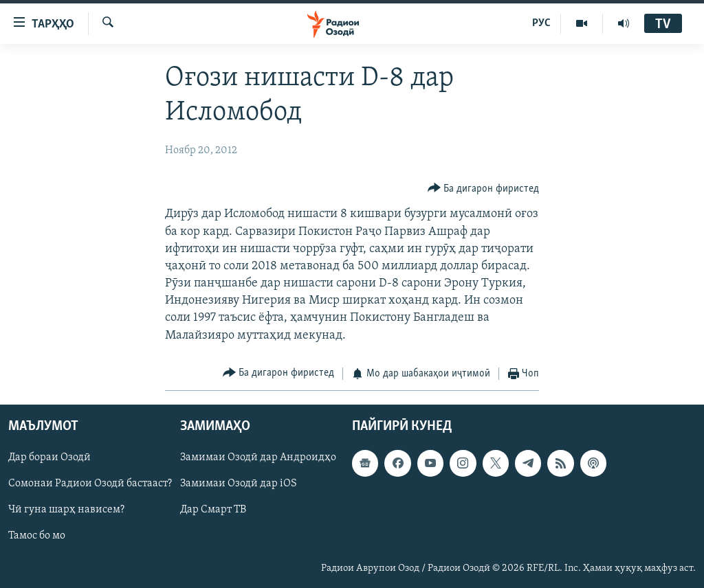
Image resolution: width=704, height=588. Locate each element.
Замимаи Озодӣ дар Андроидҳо (258, 458)
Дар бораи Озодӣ (49, 458)
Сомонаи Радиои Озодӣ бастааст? (90, 484)
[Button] (484, 189)
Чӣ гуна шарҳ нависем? (66, 510)
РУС (541, 23)
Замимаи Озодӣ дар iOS (239, 484)
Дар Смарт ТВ (213, 510)
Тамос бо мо (37, 536)
